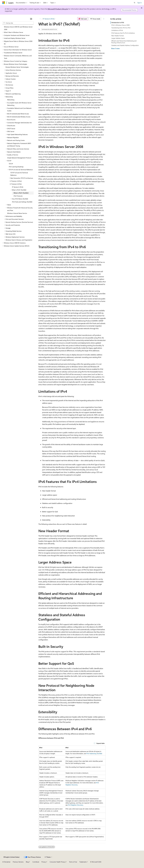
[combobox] (18, 23)
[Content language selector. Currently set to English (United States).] (12, 857)
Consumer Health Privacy (57, 862)
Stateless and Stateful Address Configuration (125, 45)
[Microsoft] (4, 3)
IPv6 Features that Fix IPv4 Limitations (123, 33)
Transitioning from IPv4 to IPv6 (121, 28)
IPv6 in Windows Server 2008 (120, 25)
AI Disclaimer (6, 862)
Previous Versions (18, 862)
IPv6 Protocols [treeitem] (18, 196)
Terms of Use (73, 862)
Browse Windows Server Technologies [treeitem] (17, 67)
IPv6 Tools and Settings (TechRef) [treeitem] (22, 202)
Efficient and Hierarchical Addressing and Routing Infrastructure (124, 42)
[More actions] (104, 19)
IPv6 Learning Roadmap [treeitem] (16, 167)
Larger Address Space (118, 38)
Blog (27, 862)
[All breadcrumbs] (40, 19)
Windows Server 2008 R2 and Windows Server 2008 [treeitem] (18, 28)
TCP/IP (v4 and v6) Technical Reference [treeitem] (19, 174)
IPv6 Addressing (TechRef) (94, 753)
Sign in (139, 3)
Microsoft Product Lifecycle (58, 9)
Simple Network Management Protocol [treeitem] (19, 158)
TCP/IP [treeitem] (11, 164)
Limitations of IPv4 (117, 30)
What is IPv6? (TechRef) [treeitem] (21, 193)
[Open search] (135, 3)
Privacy (44, 862)
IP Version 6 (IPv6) (49, 19)
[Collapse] (31, 19)
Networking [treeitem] (11, 100)
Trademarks (83, 862)
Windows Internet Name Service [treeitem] (17, 213)
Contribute (36, 862)
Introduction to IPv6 (118, 22)
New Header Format (118, 36)
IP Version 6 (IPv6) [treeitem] (18, 187)
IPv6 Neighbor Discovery (75, 805)
